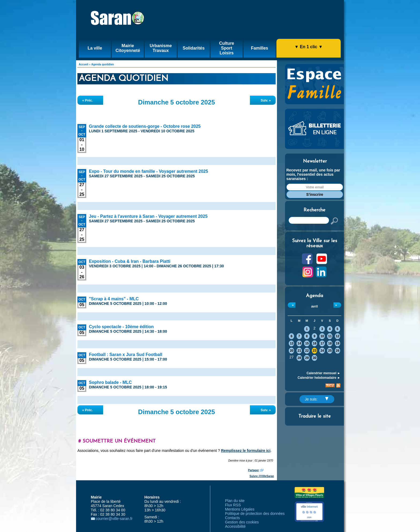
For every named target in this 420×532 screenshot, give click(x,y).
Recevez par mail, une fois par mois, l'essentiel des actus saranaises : (313, 174)
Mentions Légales (240, 509)
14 (299, 343)
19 (338, 343)
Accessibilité (235, 526)
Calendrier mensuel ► (323, 373)
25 (330, 351)
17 (322, 343)
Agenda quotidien (103, 64)
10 (322, 336)
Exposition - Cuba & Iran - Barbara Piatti (130, 261)
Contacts (232, 518)
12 (338, 336)
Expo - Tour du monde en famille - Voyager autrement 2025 (149, 171)
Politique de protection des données (255, 514)
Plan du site (235, 501)
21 (299, 351)
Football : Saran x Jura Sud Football (126, 355)
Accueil (84, 64)
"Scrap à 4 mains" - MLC (114, 299)
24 (322, 351)
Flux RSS (233, 505)
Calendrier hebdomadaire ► (319, 378)
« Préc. (87, 100)
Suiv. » (266, 100)
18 (330, 343)
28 (299, 358)
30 (315, 358)
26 (338, 351)
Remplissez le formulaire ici (246, 451)
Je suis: (317, 399)
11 (330, 336)
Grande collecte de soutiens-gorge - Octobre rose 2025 (145, 126)
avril (315, 306)
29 (307, 358)
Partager (254, 470)
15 (307, 343)
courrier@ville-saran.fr (114, 519)
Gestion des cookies (242, 522)
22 (307, 351)
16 (315, 343)
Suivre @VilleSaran (262, 476)
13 (292, 343)
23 (315, 351)
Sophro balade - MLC (110, 382)
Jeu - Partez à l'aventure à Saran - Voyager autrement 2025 (148, 216)
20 (292, 351)
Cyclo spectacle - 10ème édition (121, 327)
